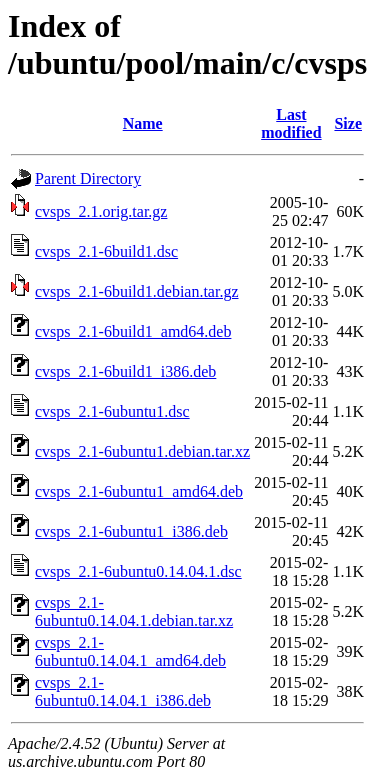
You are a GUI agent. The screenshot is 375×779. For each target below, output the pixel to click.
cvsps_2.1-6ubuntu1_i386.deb (131, 531)
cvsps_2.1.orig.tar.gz (101, 211)
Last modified (291, 123)
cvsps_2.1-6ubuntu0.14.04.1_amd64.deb (130, 651)
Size (348, 123)
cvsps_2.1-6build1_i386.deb (125, 371)
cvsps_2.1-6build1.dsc (106, 251)
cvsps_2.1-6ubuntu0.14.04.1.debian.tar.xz (134, 611)
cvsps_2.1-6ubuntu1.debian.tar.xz (142, 451)
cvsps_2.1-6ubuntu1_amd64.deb (139, 491)
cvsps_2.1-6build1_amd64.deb (133, 331)
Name (143, 123)
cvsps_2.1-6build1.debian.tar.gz (137, 291)
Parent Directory (88, 178)
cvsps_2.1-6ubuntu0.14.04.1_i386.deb (123, 691)
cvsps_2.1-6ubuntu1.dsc (112, 411)
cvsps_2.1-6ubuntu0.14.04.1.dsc (138, 571)
